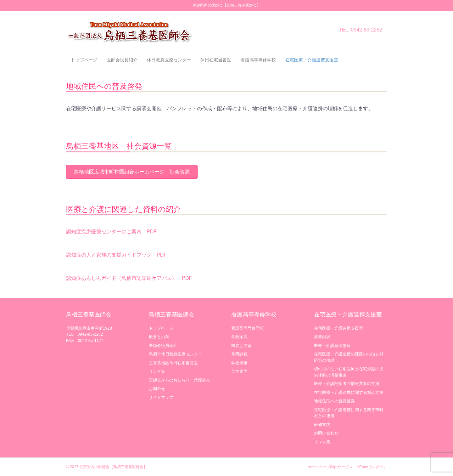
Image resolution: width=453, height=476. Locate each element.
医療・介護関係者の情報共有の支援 (347, 384)
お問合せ (157, 389)
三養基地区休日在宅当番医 (173, 363)
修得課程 (239, 354)
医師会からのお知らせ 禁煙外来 (179, 380)
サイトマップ (161, 397)
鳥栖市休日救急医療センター (175, 354)
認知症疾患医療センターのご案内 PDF (111, 232)
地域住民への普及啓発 (334, 401)
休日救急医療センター (169, 60)
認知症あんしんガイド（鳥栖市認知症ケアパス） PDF (129, 278)
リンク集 (157, 371)
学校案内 (239, 337)
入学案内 (239, 371)
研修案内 (322, 425)
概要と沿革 (159, 337)
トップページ (84, 60)
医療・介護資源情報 (332, 346)
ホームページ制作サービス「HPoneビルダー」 (347, 467)
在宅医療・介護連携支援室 (312, 60)
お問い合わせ (326, 433)
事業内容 (322, 337)
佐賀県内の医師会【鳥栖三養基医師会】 (113, 467)
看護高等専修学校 (258, 60)
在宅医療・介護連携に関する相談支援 (349, 392)
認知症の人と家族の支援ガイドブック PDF (116, 255)
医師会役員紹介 (122, 60)
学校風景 (239, 363)
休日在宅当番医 (216, 60)
